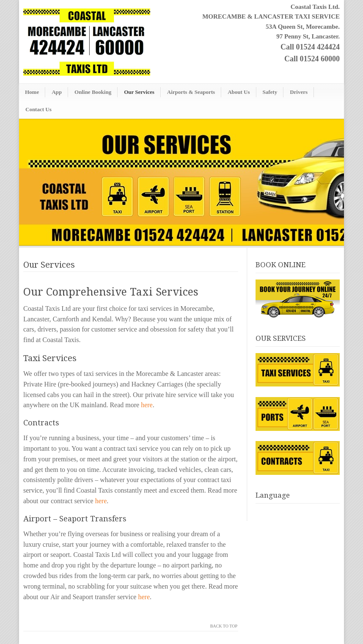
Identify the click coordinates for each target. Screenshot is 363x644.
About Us (239, 92)
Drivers (299, 92)
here (147, 405)
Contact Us (38, 109)
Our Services (139, 92)
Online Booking (93, 92)
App (57, 92)
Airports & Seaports (191, 92)
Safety (270, 92)
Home (32, 92)
